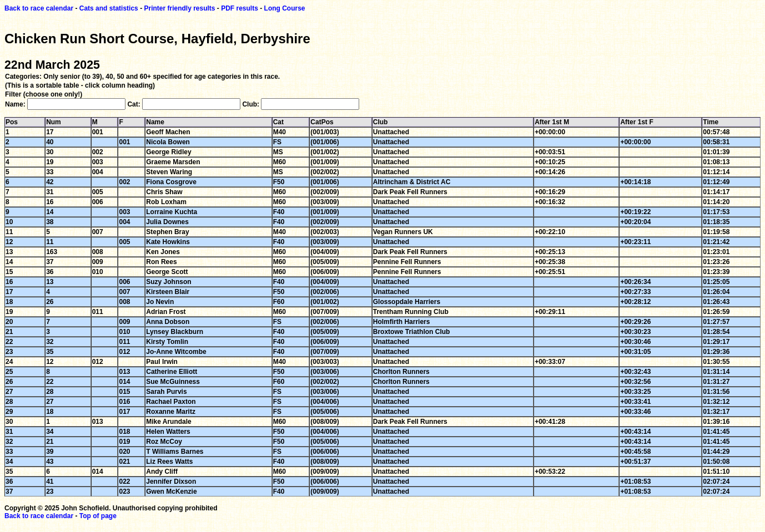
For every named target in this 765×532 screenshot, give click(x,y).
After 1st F (639, 122)
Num (56, 122)
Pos (14, 122)
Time (713, 122)
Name (158, 122)
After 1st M (555, 122)
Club (383, 122)
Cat (281, 122)
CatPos (324, 122)
